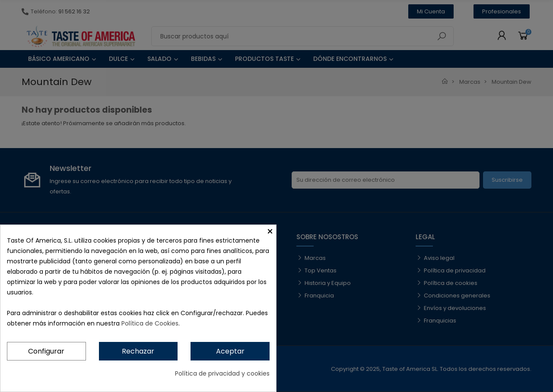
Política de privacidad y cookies (222, 373)
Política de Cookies (150, 323)
